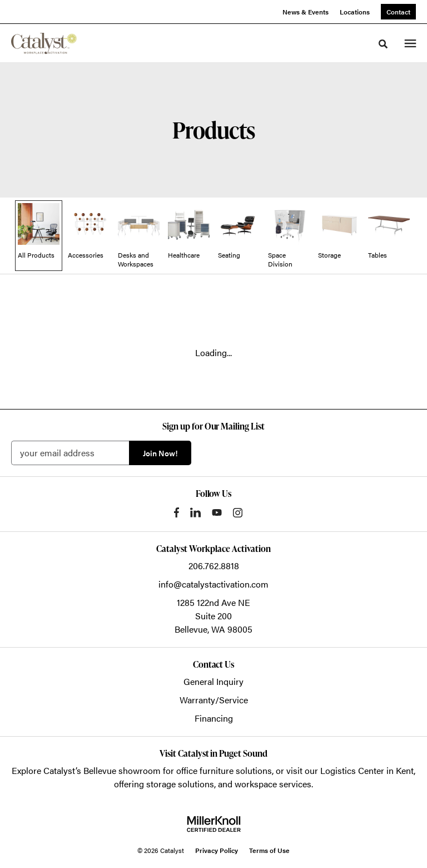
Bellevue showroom (122, 770)
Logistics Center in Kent (367, 770)
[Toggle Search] (383, 44)
